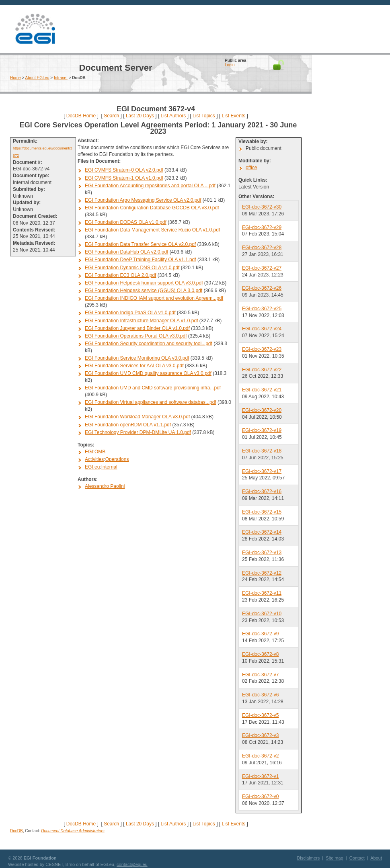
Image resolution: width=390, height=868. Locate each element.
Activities (94, 459)
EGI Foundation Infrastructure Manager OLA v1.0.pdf (142, 321)
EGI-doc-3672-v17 (262, 471)
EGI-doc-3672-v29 (262, 227)
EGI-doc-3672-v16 (262, 491)
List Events (233, 116)
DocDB (16, 831)
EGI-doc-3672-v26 (262, 288)
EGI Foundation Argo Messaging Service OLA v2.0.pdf (143, 200)
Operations (117, 459)
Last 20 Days (140, 116)
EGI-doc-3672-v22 (262, 370)
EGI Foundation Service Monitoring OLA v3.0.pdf (137, 358)
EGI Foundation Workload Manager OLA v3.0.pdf (137, 417)
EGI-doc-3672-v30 (262, 207)
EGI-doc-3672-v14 (262, 532)
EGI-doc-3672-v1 (260, 776)
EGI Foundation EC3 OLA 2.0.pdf (120, 275)
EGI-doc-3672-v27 (262, 268)
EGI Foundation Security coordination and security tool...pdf (149, 344)
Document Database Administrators (73, 831)
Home (15, 78)
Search (111, 116)
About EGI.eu (37, 78)
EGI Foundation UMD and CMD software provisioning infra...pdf (153, 388)
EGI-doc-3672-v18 (262, 451)
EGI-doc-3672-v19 (262, 430)
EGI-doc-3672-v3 (260, 735)
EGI (35, 29)
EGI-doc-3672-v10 (262, 614)
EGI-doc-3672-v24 (262, 329)
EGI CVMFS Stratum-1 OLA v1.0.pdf (124, 178)
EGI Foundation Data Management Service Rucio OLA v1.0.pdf (152, 230)
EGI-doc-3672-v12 (262, 573)
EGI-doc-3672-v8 (260, 654)
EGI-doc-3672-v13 (262, 553)
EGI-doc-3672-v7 (260, 675)
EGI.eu (92, 467)
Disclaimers (308, 858)
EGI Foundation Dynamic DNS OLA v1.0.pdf (132, 268)
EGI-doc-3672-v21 (262, 390)
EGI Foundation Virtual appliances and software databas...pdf (151, 402)
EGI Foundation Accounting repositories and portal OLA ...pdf (150, 186)
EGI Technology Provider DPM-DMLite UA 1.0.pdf (138, 432)
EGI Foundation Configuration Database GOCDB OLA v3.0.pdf (152, 208)
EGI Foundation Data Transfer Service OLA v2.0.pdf (140, 244)
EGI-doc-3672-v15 (262, 512)
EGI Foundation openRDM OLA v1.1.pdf (128, 425)
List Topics (204, 116)
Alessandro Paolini (105, 486)
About (376, 858)
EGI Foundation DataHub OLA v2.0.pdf (126, 252)
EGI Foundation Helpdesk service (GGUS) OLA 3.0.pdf (144, 291)
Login (230, 65)
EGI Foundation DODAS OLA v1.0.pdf (126, 222)
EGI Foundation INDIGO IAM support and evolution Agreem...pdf (154, 298)
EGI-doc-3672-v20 (262, 410)
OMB (100, 452)
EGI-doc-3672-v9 (260, 634)
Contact (357, 858)
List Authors (173, 116)
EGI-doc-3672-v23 (262, 349)
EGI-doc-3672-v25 (262, 309)
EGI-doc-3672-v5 (260, 715)
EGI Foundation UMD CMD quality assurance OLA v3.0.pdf (148, 373)
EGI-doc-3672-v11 (262, 593)
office (251, 168)
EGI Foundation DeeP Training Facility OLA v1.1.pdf (141, 260)
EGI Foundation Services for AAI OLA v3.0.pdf (134, 366)
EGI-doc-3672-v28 (262, 248)
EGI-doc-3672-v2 (260, 756)
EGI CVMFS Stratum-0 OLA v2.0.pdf (124, 170)
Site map (334, 858)
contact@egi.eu (132, 864)
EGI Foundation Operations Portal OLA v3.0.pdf (136, 336)
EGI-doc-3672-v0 (260, 796)
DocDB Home (81, 116)
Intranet (61, 78)
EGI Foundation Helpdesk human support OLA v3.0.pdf (144, 283)
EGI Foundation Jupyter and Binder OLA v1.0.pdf (137, 328)
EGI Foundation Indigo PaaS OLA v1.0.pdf (130, 313)
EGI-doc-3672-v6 (260, 695)
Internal (109, 467)
